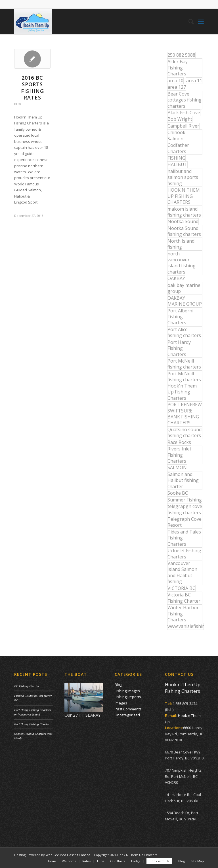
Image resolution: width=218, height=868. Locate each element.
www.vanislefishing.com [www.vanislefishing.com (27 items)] (186, 626)
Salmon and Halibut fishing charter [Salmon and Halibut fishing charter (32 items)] (183, 480)
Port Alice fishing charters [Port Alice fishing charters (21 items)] (184, 332)
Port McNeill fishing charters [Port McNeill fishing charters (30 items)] (184, 364)
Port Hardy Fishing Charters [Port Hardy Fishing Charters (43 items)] (179, 348)
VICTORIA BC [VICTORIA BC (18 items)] (181, 588)
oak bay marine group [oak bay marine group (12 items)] (184, 288)
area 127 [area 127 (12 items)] (177, 87)
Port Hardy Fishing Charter (32, 724)
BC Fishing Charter (27, 686)
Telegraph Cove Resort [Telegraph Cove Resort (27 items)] (185, 522)
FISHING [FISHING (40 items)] (176, 158)
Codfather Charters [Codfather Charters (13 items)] (178, 148)
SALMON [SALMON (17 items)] (177, 467)
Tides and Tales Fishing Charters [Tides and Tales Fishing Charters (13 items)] (184, 538)
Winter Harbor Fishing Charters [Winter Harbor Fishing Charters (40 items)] (183, 614)
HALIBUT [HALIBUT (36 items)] (177, 164)
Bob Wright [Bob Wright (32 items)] (180, 119)
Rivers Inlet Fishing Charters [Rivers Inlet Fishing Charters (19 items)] (179, 455)
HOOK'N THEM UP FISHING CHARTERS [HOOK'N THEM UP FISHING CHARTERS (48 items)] (184, 196)
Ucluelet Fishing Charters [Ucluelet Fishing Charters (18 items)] (184, 553)
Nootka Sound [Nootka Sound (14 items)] (183, 221)
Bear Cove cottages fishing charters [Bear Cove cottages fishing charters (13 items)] (185, 100)
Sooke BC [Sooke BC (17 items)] (178, 493)
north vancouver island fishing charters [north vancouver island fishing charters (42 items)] (182, 263)
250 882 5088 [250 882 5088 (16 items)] (181, 55)
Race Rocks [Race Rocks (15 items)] (179, 442)
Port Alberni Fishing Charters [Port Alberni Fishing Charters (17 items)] (180, 317)
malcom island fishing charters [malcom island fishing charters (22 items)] (184, 212)
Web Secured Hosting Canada (68, 855)
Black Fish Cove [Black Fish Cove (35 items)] (184, 113)
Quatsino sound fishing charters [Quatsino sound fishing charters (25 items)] (185, 432)
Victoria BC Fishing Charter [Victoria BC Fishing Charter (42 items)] (184, 598)
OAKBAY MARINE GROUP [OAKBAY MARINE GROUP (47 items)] (185, 301)
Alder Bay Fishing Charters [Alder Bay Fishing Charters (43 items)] (178, 68)
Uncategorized (127, 715)
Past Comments (128, 709)
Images (121, 703)
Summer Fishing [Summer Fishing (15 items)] (185, 500)
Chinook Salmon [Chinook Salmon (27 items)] (176, 135)
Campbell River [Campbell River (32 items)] (183, 126)
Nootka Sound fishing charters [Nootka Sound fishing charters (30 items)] (184, 231)
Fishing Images (127, 691)
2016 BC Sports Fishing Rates (33, 88)
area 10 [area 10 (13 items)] (175, 81)
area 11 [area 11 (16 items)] (194, 81)
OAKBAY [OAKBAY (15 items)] (176, 278)
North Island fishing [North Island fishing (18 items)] (181, 244)
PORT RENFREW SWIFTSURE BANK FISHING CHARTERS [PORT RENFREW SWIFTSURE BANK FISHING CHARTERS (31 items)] (185, 414)
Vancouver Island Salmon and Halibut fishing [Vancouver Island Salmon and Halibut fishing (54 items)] (182, 572)
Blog (18, 104)
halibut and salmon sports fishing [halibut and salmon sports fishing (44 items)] (183, 177)
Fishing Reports (128, 697)
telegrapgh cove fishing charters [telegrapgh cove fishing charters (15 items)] (185, 509)
